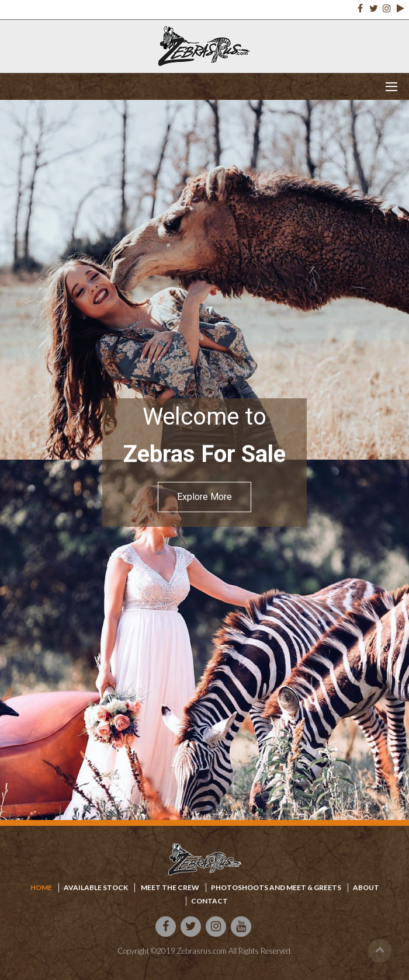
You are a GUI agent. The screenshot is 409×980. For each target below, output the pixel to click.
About (366, 887)
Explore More (204, 497)
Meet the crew (169, 887)
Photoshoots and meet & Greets (276, 887)
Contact (209, 901)
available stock (96, 887)
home (41, 887)
